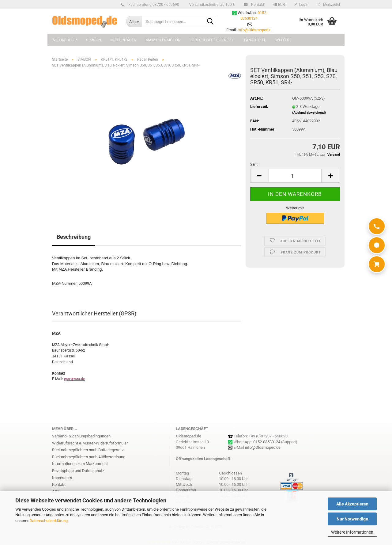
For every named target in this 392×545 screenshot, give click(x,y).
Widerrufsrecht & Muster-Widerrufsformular (90, 443)
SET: (254, 164)
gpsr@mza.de (74, 379)
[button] (279, 5)
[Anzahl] (295, 176)
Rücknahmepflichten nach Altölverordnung (89, 457)
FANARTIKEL (255, 40)
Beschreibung (74, 237)
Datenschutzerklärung (49, 521)
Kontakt (257, 5)
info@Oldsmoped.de (263, 447)
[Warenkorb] (377, 264)
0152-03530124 (267, 442)
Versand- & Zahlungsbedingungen (81, 436)
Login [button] (301, 5)
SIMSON (94, 40)
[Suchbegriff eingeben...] (134, 21)
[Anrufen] (377, 226)
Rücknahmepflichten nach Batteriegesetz (88, 450)
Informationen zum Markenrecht (80, 464)
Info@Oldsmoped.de (256, 30)
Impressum (62, 478)
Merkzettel (329, 5)
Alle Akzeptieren (352, 504)
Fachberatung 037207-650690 (153, 5)
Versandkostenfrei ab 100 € (212, 5)
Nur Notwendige (352, 519)
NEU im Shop (65, 40)
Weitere (283, 40)
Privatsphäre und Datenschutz (78, 471)
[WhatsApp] (377, 245)
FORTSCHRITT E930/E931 (212, 40)
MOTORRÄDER (123, 40)
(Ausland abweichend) (309, 113)
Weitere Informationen (352, 532)
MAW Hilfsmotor (163, 40)
